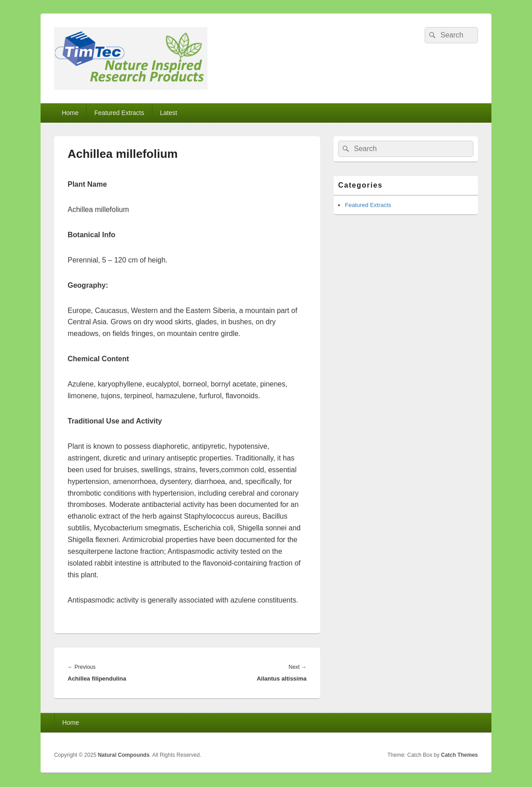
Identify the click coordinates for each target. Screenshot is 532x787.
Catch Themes (459, 755)
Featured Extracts (119, 113)
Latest (169, 113)
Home (70, 113)
